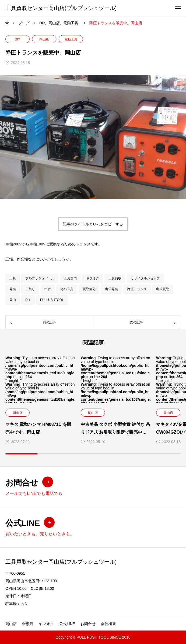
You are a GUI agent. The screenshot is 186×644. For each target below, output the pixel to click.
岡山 (13, 300)
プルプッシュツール (40, 278)
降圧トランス (137, 289)
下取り (30, 289)
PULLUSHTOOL (52, 300)
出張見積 (111, 289)
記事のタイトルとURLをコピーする (93, 224)
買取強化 (89, 289)
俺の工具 (67, 289)
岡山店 (44, 39)
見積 (13, 289)
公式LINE (67, 624)
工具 (13, 278)
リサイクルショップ (145, 278)
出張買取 (163, 289)
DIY (17, 39)
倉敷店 (28, 624)
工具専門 (70, 278)
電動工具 (71, 39)
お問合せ (88, 624)
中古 (48, 289)
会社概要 (108, 624)
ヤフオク (93, 278)
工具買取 (115, 278)
